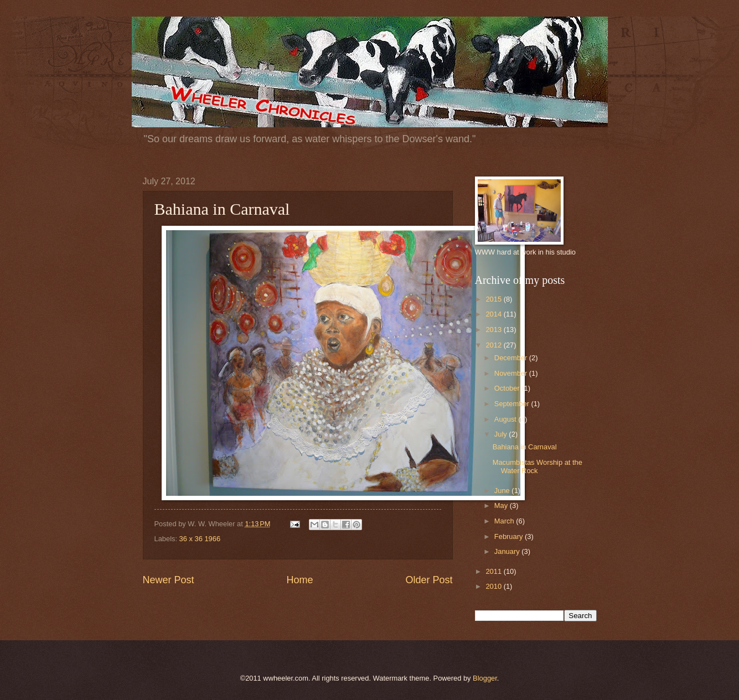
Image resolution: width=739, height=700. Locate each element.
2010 (494, 586)
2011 (494, 571)
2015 (494, 299)
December (512, 358)
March (505, 521)
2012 (494, 345)
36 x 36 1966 (200, 539)
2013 (494, 330)
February (510, 536)
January (508, 551)
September (513, 404)
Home (299, 580)
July (502, 434)
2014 (494, 314)
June (503, 491)
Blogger (485, 678)
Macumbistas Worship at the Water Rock (538, 466)
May (502, 505)
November (512, 373)
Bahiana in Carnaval (525, 447)
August (507, 419)
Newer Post (169, 580)
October (508, 388)
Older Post (429, 580)
